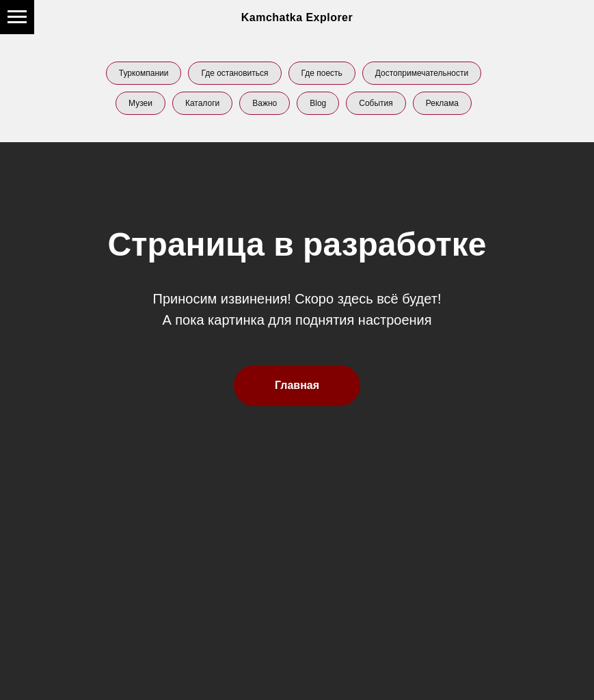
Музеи (140, 103)
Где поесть (322, 73)
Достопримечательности (422, 73)
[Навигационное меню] (17, 17)
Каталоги (202, 103)
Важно (265, 103)
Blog (318, 103)
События (376, 103)
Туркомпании (144, 73)
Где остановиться (234, 73)
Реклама (442, 103)
